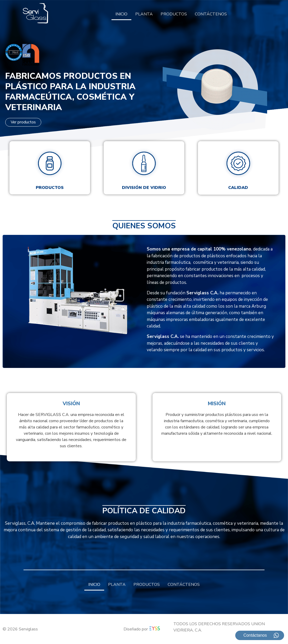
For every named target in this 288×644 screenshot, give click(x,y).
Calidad (238, 188)
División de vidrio (144, 188)
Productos (50, 188)
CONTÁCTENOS (211, 14)
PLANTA (144, 14)
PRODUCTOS (174, 14)
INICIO (121, 14)
